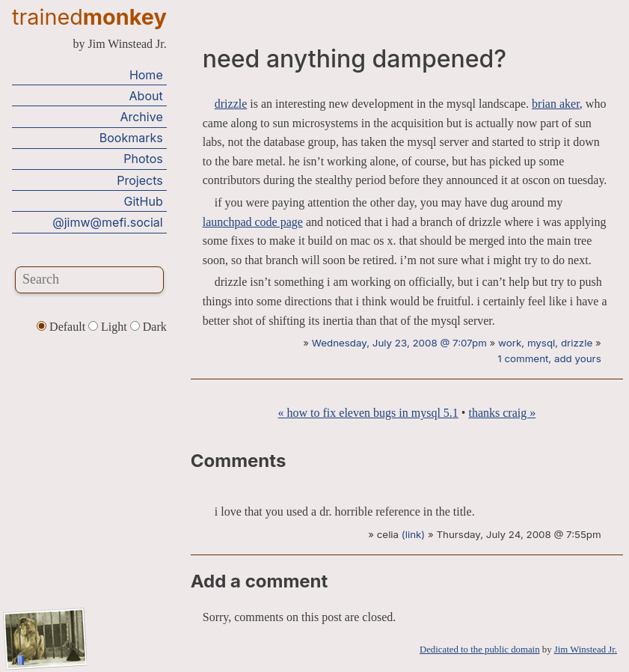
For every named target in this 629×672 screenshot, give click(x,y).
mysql (541, 343)
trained (89, 17)
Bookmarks (131, 138)
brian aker (556, 104)
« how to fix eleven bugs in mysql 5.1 (368, 413)
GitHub (144, 201)
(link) (413, 534)
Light (109, 327)
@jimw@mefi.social (107, 222)
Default (62, 327)
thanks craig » (502, 413)
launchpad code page (253, 222)
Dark (148, 327)
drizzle (231, 104)
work (510, 343)
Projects (139, 180)
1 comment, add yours (549, 358)
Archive (141, 117)
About (146, 96)
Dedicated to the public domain (480, 650)
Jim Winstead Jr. (586, 650)
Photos (143, 159)
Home (146, 75)
